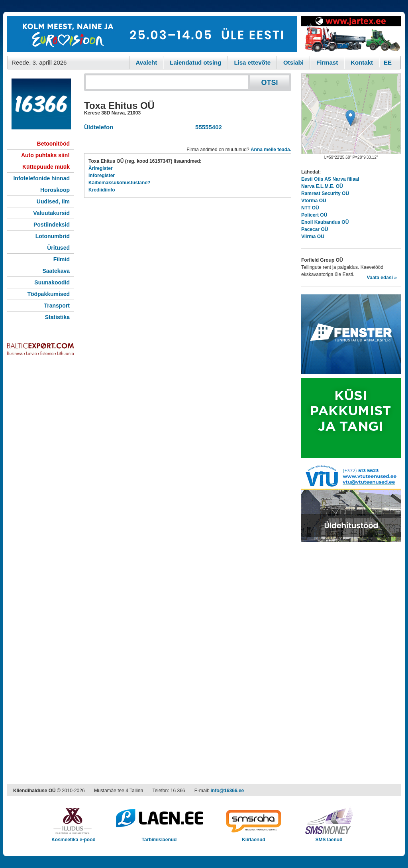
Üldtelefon (99, 127)
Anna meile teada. (271, 150)
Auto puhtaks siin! (45, 155)
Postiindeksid (52, 225)
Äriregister (101, 168)
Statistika (57, 317)
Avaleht (147, 62)
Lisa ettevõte (252, 62)
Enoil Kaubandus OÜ (325, 222)
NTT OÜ (310, 208)
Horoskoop (55, 190)
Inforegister (102, 176)
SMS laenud (329, 837)
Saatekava (56, 271)
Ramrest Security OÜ (325, 193)
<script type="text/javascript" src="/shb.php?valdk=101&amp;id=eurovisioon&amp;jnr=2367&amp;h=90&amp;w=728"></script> (152, 34)
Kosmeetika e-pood (74, 837)
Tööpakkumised (48, 294)
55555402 (207, 127)
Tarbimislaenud (159, 837)
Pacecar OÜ (315, 229)
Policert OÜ (314, 215)
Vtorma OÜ (314, 201)
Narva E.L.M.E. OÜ (322, 186)
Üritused (58, 248)
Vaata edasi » (382, 278)
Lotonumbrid (53, 236)
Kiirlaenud (254, 837)
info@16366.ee (228, 791)
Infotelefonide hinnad (41, 178)
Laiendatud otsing (195, 62)
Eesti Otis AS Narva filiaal (330, 179)
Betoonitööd (53, 144)
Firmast (327, 62)
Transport (57, 306)
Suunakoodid (52, 282)
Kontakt (362, 62)
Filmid (62, 259)
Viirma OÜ (313, 237)
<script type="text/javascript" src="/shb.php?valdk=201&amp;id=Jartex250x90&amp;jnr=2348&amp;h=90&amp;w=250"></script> (351, 34)
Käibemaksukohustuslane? (119, 183)
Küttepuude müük (46, 167)
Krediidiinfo (102, 190)
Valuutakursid (51, 213)
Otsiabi (293, 62)
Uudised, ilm (53, 201)
